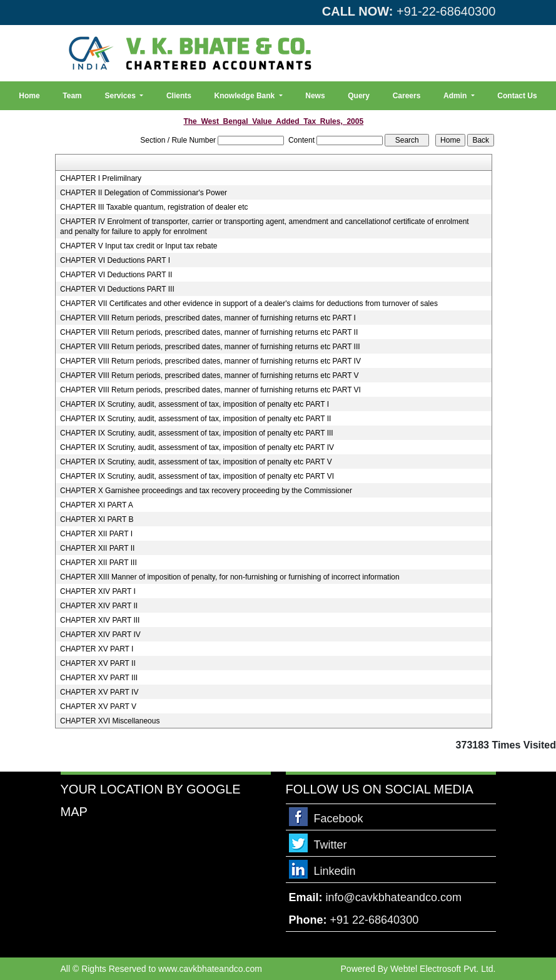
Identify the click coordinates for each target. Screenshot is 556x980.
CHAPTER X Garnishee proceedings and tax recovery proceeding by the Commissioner (206, 491)
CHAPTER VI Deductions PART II (116, 275)
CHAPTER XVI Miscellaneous (110, 721)
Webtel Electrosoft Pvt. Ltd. (443, 969)
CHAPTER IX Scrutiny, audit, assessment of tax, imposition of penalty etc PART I (195, 404)
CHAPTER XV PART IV (99, 692)
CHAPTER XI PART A (97, 505)
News (315, 96)
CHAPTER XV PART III (99, 678)
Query (359, 96)
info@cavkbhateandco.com (394, 897)
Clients (179, 96)
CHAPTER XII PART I (96, 534)
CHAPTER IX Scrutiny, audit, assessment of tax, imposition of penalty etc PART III (197, 433)
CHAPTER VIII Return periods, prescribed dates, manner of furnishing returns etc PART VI (210, 390)
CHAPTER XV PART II (98, 663)
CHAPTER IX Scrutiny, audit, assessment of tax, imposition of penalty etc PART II (195, 419)
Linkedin (335, 871)
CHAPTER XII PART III (99, 563)
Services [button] (121, 96)
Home (29, 96)
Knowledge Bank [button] (246, 96)
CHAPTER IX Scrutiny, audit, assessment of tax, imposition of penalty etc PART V (196, 462)
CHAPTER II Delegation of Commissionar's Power (144, 193)
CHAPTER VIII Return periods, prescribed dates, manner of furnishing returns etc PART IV (210, 361)
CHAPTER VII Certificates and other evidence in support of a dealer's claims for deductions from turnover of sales (249, 304)
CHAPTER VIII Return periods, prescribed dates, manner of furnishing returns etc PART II (209, 332)
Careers (407, 96)
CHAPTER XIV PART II (99, 606)
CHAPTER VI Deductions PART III (117, 289)
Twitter (331, 845)
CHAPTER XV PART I (97, 649)
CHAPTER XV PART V (98, 707)
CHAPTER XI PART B (97, 519)
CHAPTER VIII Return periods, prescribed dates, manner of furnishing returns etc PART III (210, 347)
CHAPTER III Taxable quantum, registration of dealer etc (154, 207)
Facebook (339, 819)
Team (72, 96)
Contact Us (517, 96)
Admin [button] (456, 96)
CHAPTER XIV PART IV (100, 635)
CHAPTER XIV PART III (100, 620)
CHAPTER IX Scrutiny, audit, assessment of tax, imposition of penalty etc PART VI (197, 476)
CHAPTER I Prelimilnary (101, 178)
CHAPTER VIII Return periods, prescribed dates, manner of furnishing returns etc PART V (210, 375)
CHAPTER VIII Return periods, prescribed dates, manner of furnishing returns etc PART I (208, 318)
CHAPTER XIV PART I (98, 591)
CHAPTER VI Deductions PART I (115, 260)
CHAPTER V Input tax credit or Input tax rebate (139, 246)
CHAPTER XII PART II (97, 548)
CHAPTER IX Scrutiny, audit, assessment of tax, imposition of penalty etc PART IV (197, 447)
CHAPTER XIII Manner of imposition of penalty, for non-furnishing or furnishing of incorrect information (230, 577)
